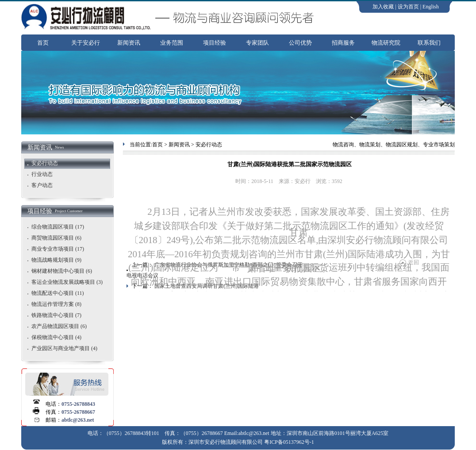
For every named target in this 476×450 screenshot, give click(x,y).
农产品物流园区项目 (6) (59, 326)
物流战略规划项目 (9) (56, 260)
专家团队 (257, 43)
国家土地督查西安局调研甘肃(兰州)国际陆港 (207, 286)
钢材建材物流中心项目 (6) (62, 271)
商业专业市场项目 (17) (58, 249)
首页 (43, 43)
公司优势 (300, 43)
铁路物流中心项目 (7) (56, 315)
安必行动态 (45, 163)
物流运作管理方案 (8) (56, 304)
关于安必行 (86, 43)
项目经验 (215, 43)
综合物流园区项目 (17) (58, 227)
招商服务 (343, 43)
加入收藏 (383, 7)
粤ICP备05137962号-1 (289, 442)
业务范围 (172, 43)
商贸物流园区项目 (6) (56, 238)
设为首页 (408, 7)
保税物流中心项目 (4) (56, 337)
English (431, 7)
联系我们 (429, 43)
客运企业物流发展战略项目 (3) (67, 282)
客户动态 (42, 185)
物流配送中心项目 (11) (58, 293)
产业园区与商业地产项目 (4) (64, 348)
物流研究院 (386, 43)
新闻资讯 (129, 43)
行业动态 (42, 174)
